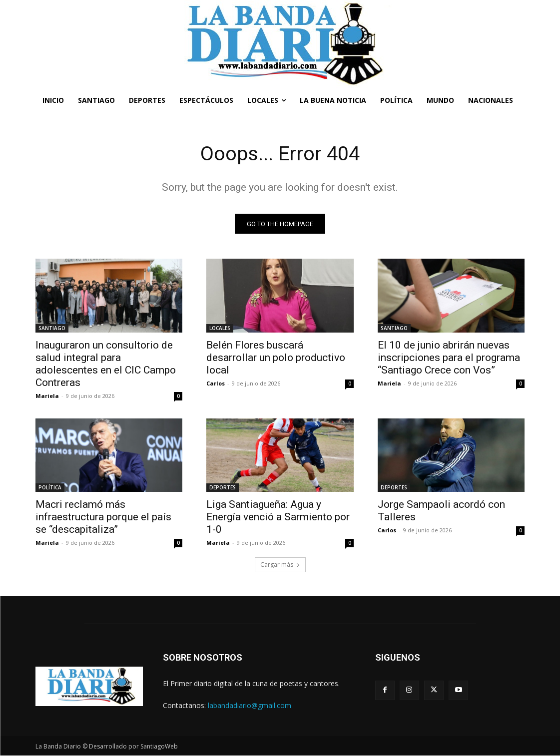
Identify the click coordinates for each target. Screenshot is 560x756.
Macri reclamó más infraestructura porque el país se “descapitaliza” (103, 517)
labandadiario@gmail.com (250, 705)
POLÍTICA (50, 488)
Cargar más (280, 565)
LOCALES (220, 328)
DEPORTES (223, 488)
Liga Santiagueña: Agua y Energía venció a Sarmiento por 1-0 (278, 517)
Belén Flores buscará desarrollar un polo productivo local (276, 358)
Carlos (216, 383)
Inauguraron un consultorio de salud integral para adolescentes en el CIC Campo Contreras (106, 364)
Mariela (47, 396)
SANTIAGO (52, 328)
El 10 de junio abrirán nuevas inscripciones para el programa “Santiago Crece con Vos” (449, 358)
